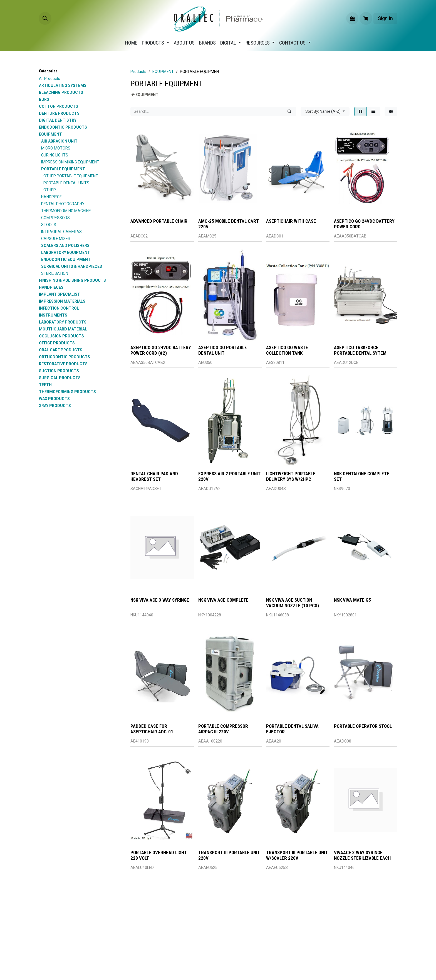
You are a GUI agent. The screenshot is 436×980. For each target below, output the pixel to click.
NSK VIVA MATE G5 (352, 600)
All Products (49, 79)
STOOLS (49, 225)
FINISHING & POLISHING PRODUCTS (72, 280)
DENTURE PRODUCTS (59, 113)
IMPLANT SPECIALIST (60, 294)
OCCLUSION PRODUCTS (61, 336)
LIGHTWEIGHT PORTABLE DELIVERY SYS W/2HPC (291, 476)
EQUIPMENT (50, 134)
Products (138, 72)
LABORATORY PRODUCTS (63, 322)
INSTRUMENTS (53, 315)
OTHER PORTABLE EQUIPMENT (71, 176)
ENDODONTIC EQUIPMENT (66, 259)
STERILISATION (55, 273)
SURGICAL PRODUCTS (60, 378)
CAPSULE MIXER (56, 239)
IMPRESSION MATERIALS (62, 301)
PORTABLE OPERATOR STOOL (363, 726)
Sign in (385, 18)
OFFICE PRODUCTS (57, 343)
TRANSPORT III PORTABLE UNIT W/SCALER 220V (297, 855)
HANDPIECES (51, 287)
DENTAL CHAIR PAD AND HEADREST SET (154, 476)
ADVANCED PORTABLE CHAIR (159, 221)
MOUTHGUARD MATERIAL (63, 329)
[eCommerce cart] (366, 18)
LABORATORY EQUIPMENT (66, 253)
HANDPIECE (51, 197)
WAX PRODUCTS (54, 399)
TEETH (45, 385)
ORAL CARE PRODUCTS (61, 350)
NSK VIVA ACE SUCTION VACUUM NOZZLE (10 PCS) (293, 603)
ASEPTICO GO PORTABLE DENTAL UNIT (223, 350)
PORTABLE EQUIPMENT (63, 169)
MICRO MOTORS (56, 148)
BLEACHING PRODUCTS (61, 92)
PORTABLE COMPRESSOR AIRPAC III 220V (223, 729)
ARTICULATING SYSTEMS (63, 85)
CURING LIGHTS (55, 155)
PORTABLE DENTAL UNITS (66, 183)
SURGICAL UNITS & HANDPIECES (72, 266)
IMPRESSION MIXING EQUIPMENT (70, 162)
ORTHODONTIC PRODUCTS (65, 357)
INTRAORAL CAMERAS (61, 232)
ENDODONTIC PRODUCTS (63, 127)
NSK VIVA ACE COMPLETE (223, 600)
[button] (45, 18)
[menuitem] (131, 43)
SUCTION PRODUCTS (59, 371)
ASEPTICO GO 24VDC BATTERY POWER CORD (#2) (161, 350)
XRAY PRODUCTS (55, 406)
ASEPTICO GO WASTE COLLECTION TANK (287, 350)
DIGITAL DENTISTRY (58, 120)
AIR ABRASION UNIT (59, 141)
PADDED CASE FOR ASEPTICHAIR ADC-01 (152, 729)
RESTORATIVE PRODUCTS (63, 364)
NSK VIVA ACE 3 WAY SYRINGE (160, 600)
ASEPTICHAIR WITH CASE (291, 221)
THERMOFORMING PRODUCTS (67, 392)
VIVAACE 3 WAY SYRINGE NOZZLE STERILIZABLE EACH (362, 855)
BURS (44, 99)
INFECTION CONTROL (59, 308)
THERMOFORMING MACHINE (66, 211)
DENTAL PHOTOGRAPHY (63, 204)
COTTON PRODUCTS (59, 106)
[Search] (289, 112)
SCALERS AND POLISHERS (65, 246)
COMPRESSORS (55, 218)
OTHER (50, 190)
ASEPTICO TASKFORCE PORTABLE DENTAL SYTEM (360, 350)
